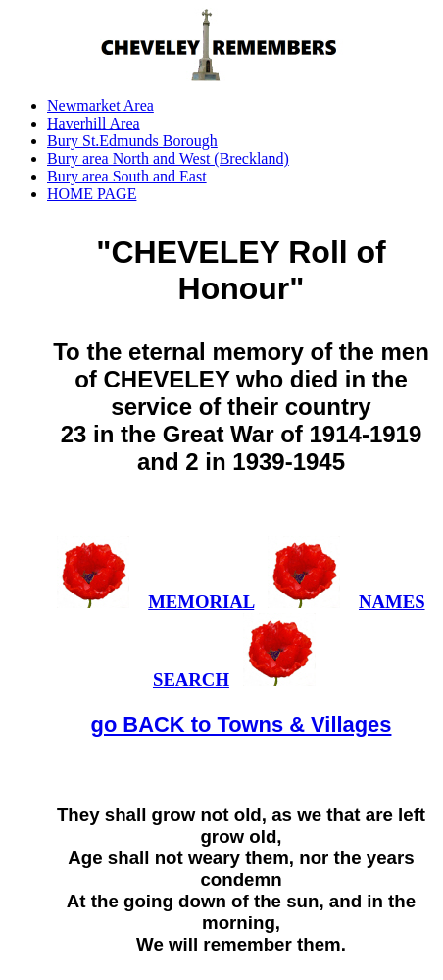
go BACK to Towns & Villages (242, 724)
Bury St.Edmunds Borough (132, 141)
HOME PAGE (92, 194)
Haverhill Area (94, 123)
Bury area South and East (127, 176)
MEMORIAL (201, 602)
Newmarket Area (100, 105)
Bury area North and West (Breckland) (168, 158)
